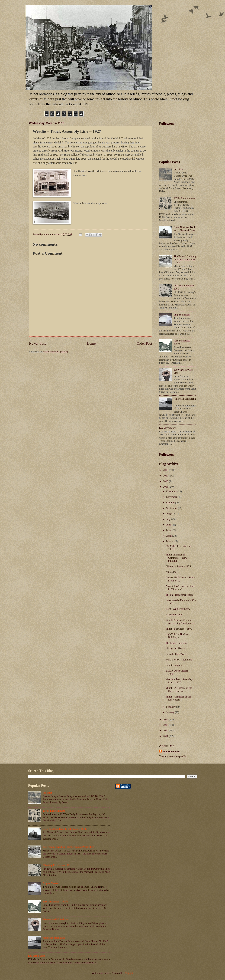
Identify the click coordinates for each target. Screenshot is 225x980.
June (169, 525)
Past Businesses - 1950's (55, 901)
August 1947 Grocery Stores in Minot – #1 (180, 588)
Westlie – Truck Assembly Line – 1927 (179, 681)
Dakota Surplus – (175, 665)
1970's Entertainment (185, 198)
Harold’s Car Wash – (176, 654)
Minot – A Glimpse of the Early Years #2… (179, 689)
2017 (166, 476)
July (169, 519)
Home (91, 343)
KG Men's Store (167, 428)
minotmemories (171, 751)
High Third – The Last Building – (177, 636)
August (170, 514)
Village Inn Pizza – (175, 648)
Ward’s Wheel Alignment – (180, 660)
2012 (166, 731)
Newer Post (37, 343)
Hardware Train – (175, 614)
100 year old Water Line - (56, 919)
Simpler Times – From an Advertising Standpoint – (180, 622)
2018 (166, 470)
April (169, 536)
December (172, 491)
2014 (166, 719)
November (172, 497)
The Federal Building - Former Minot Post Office (185, 259)
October (171, 502)
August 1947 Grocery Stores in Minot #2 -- (180, 579)
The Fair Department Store (179, 595)
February (171, 707)
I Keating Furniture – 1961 (57, 865)
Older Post (144, 343)
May (169, 530)
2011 (166, 736)
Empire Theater (182, 315)
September (172, 508)
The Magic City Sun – (177, 643)
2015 (166, 487)
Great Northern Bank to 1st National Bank (185, 229)
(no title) (178, 169)
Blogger (129, 973)
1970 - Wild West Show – (179, 609)
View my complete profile (173, 756)
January (170, 712)
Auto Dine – (172, 572)
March (170, 541)
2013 (166, 725)
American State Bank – (55, 938)
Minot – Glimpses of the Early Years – (178, 698)
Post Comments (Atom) (56, 351)
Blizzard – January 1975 (178, 566)
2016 (166, 481)
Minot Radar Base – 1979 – (180, 629)
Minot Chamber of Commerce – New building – (176, 558)
